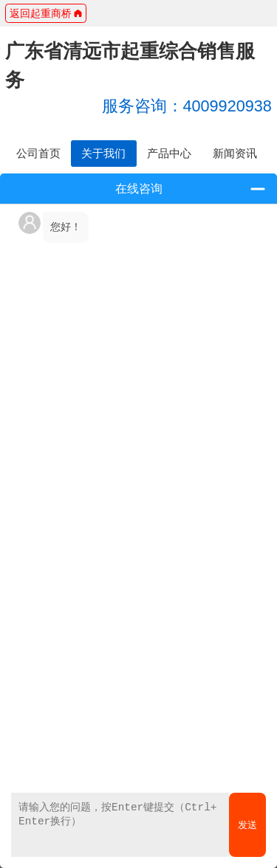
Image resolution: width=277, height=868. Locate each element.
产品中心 (169, 153)
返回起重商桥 (46, 13)
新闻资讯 (235, 153)
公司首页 (38, 153)
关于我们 (103, 153)
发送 (247, 825)
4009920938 (187, 106)
